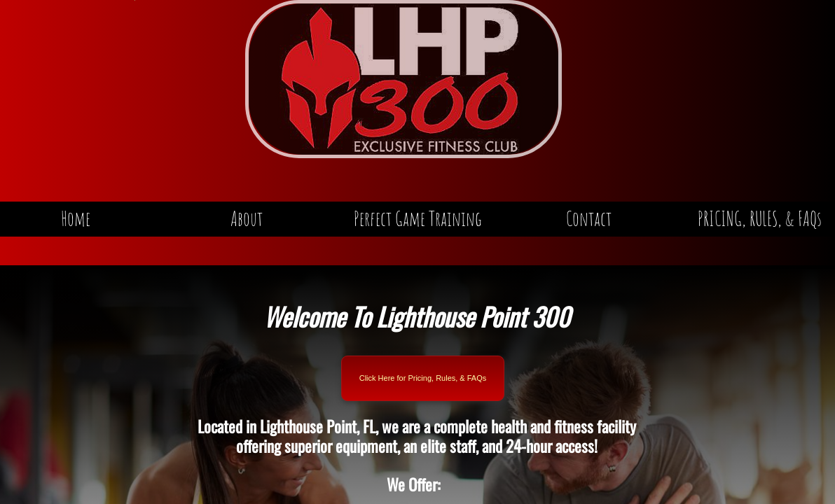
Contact (589, 219)
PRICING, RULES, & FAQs (760, 219)
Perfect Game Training (417, 219)
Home (76, 219)
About (247, 219)
